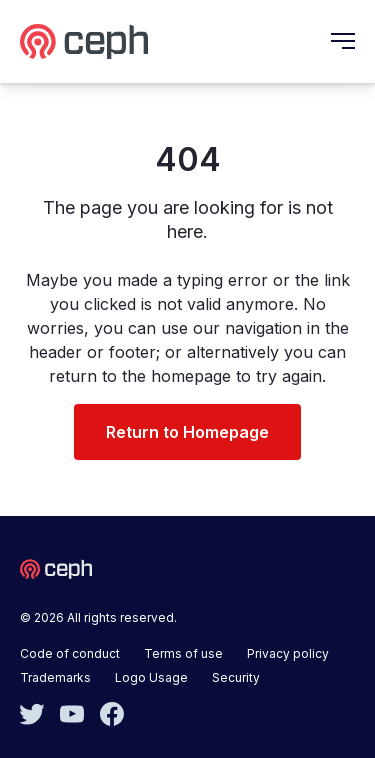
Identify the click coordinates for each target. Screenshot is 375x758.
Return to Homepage (187, 432)
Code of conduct (70, 653)
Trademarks (55, 677)
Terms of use (183, 653)
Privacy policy (288, 653)
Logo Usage (151, 677)
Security (236, 677)
